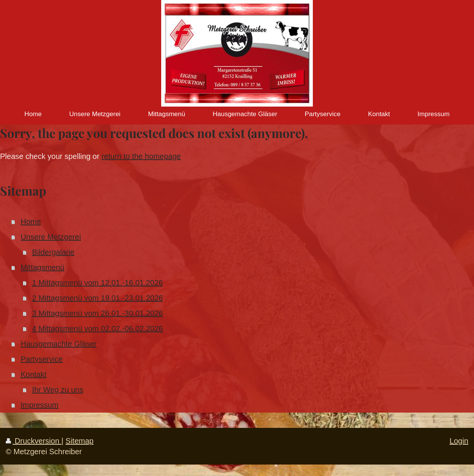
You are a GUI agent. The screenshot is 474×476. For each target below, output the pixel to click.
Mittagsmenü (43, 267)
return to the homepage (141, 156)
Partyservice (42, 359)
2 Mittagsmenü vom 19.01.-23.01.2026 (97, 298)
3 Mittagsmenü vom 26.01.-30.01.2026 (97, 313)
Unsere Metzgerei (51, 237)
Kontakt (34, 374)
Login (459, 441)
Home (31, 222)
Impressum (40, 405)
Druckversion (34, 441)
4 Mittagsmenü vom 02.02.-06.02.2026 (97, 329)
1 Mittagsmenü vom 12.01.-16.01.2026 (97, 283)
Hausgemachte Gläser (59, 344)
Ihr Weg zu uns (58, 390)
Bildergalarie (53, 252)
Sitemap (80, 441)
